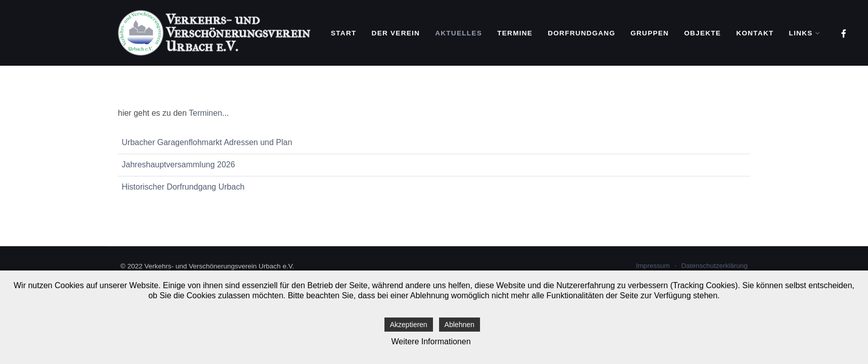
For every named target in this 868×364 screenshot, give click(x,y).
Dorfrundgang (582, 33)
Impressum (653, 266)
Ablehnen (460, 325)
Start (344, 33)
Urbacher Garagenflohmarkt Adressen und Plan (207, 142)
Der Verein (396, 33)
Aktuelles (459, 33)
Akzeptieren (409, 325)
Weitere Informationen (431, 342)
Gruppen (649, 33)
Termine (515, 33)
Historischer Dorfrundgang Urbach (183, 187)
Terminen (205, 113)
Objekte (702, 33)
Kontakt (755, 33)
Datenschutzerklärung (714, 266)
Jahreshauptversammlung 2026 (179, 165)
